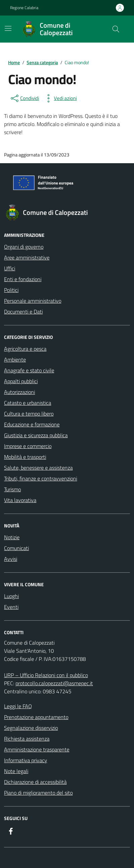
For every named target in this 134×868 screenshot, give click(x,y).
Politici (11, 290)
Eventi (11, 607)
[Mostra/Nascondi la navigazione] (8, 28)
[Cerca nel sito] (116, 29)
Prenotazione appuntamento (36, 717)
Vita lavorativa (20, 500)
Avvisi (11, 559)
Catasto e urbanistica (28, 403)
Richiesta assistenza (27, 739)
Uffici (10, 268)
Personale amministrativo (33, 301)
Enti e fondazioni (23, 279)
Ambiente (15, 359)
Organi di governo (24, 247)
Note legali (16, 771)
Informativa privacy (26, 760)
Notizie (12, 537)
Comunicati (16, 548)
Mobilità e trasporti (25, 457)
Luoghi (11, 596)
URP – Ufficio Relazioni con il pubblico (46, 675)
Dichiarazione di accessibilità (35, 782)
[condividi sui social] (24, 98)
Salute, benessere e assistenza (38, 468)
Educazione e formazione (32, 424)
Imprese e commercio (28, 446)
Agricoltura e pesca (25, 349)
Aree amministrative (27, 257)
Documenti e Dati (23, 312)
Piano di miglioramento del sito (38, 793)
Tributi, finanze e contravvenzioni (41, 478)
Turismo (12, 489)
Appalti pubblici (21, 381)
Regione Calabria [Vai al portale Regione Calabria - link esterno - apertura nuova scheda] (24, 8)
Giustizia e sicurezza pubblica (36, 435)
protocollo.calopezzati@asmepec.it (54, 683)
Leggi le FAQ (18, 706)
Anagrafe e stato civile (29, 370)
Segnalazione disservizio (31, 728)
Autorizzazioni (20, 392)
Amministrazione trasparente (37, 749)
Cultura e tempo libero (29, 414)
